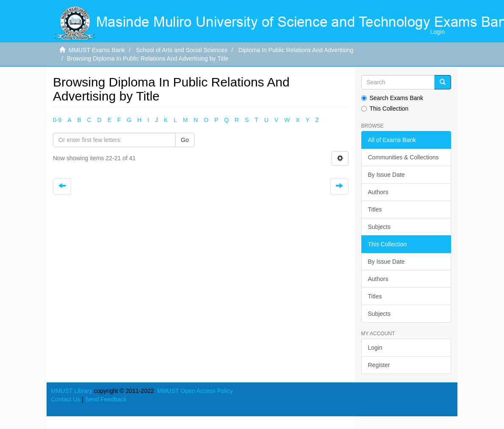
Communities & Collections (403, 157)
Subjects (379, 227)
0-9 (57, 120)
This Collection (385, 109)
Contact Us (65, 399)
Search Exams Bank (392, 98)
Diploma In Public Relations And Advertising (296, 50)
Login (375, 348)
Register (379, 365)
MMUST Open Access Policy (195, 391)
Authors (378, 192)
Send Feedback (106, 399)
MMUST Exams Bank (97, 50)
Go (185, 140)
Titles (375, 209)
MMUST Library (72, 391)
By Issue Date (386, 175)
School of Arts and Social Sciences (182, 50)
